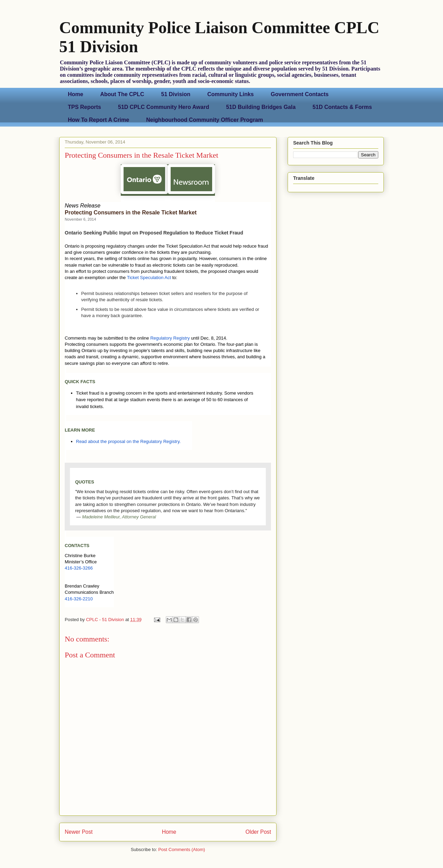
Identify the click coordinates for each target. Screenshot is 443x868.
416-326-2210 (79, 599)
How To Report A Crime (98, 120)
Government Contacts (300, 94)
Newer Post (79, 832)
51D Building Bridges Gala (261, 107)
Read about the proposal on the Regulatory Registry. (129, 441)
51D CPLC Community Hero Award (164, 107)
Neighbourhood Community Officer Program (205, 120)
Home (75, 94)
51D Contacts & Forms (342, 107)
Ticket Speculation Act (149, 278)
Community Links (230, 94)
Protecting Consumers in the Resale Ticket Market (131, 213)
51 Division (176, 94)
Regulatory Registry (170, 338)
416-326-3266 (79, 568)
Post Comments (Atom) (182, 849)
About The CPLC (122, 94)
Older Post (258, 832)
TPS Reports (84, 107)
